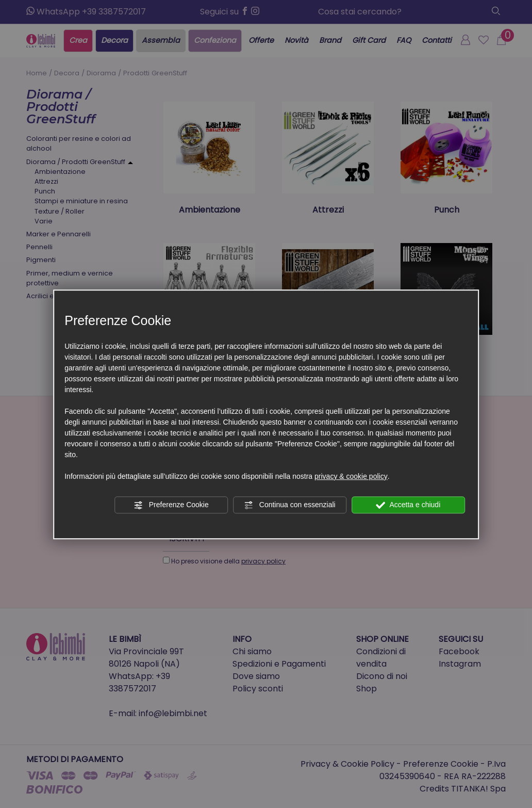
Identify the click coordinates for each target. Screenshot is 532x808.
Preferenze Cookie (171, 505)
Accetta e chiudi (408, 505)
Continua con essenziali (290, 505)
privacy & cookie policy (351, 476)
